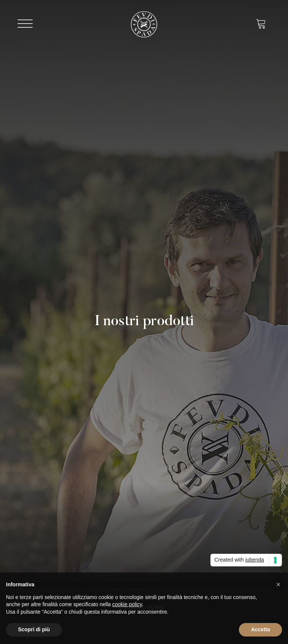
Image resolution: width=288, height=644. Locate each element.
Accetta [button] (260, 629)
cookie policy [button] (127, 604)
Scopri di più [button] (34, 629)
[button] (278, 584)
